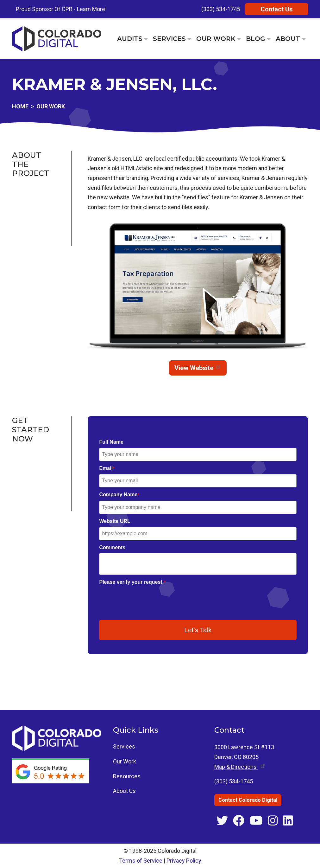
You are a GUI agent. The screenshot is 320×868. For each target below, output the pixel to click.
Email (107, 468)
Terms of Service (141, 861)
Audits (130, 39)
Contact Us (277, 9)
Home (20, 106)
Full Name (111, 442)
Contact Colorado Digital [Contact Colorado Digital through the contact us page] (248, 800)
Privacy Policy (184, 861)
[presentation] (147, 601)
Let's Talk (198, 630)
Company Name (119, 495)
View (198, 368)
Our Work (216, 39)
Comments (112, 547)
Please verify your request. (132, 582)
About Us (124, 791)
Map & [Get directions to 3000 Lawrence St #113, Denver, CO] (240, 767)
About (288, 39)
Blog (256, 39)
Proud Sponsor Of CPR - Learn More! (61, 9)
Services (169, 39)
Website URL (115, 521)
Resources (127, 776)
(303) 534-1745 (221, 9)
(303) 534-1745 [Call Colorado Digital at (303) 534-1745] (234, 781)
